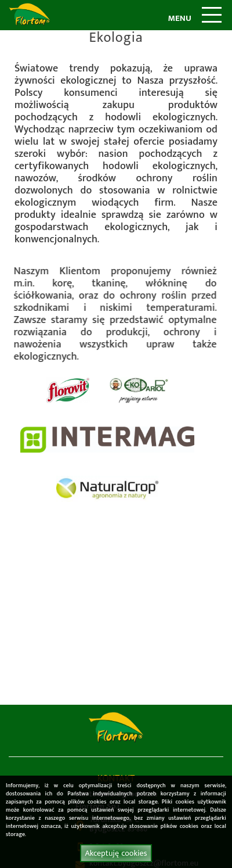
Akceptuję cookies (116, 853)
